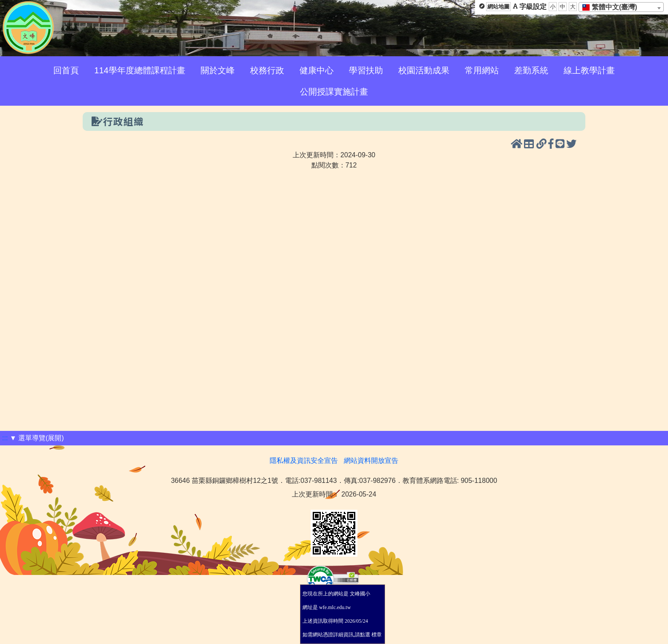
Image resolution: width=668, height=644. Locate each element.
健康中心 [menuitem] (317, 70)
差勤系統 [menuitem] (531, 70)
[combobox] (621, 7)
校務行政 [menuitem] (267, 70)
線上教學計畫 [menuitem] (589, 70)
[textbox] (612, 7)
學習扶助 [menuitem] (366, 70)
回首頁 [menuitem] (66, 70)
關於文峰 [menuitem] (218, 70)
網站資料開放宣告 (371, 461)
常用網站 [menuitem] (482, 70)
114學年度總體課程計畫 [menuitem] (140, 70)
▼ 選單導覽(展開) (37, 438)
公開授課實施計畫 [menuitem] (334, 92)
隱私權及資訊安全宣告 (304, 461)
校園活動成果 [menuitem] (424, 70)
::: (5, 438)
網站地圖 (498, 7)
